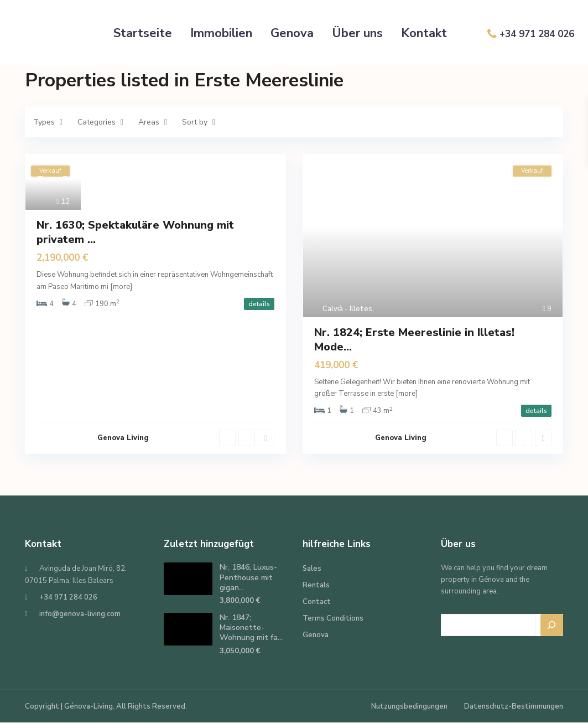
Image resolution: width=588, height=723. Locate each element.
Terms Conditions (333, 618)
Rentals (316, 585)
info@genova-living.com (80, 614)
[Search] (552, 625)
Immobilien (221, 33)
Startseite (143, 33)
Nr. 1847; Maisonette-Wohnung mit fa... (251, 628)
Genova (292, 33)
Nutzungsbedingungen (409, 706)
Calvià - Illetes (347, 309)
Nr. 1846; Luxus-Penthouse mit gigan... (248, 577)
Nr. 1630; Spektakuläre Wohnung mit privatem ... (135, 232)
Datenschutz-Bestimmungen (514, 706)
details (259, 304)
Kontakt (424, 33)
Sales (312, 569)
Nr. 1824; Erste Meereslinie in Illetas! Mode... (414, 340)
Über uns (357, 33)
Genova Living (123, 438)
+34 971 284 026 (537, 34)
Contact (317, 602)
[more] (121, 287)
